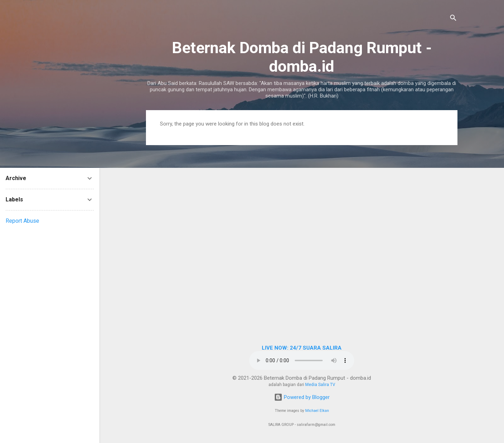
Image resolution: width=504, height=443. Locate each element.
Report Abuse (22, 221)
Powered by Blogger (302, 397)
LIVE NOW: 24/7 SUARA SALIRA (302, 348)
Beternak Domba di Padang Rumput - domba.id (302, 57)
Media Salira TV (320, 385)
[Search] (453, 19)
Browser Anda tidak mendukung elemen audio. (302, 360)
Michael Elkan (317, 411)
